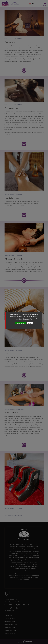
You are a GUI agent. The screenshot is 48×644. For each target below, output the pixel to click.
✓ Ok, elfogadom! (21, 323)
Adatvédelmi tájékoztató (24, 326)
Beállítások (30, 323)
